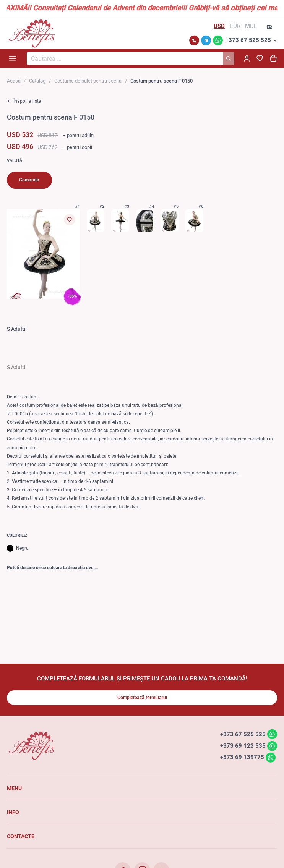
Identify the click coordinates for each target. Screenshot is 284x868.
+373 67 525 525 (248, 40)
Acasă (14, 81)
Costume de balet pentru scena (88, 81)
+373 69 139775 (242, 757)
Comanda (29, 180)
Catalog (37, 81)
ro (269, 26)
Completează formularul (142, 698)
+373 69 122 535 (243, 746)
